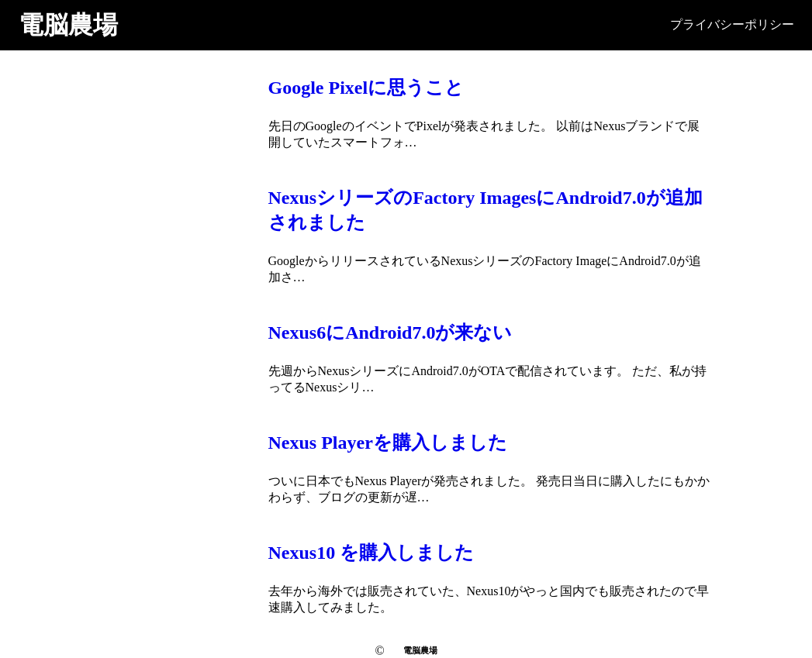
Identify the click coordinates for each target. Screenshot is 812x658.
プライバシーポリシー (732, 24)
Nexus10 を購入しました (371, 553)
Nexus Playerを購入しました (388, 443)
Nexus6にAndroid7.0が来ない (390, 332)
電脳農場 (68, 25)
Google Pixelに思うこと (366, 88)
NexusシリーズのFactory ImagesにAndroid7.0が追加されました (485, 210)
